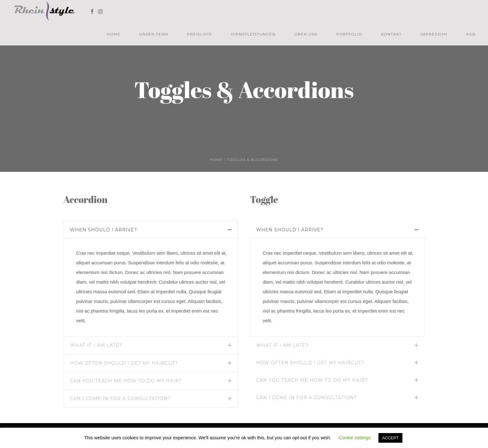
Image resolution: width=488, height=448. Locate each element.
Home (216, 160)
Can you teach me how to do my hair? (126, 381)
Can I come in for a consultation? (120, 398)
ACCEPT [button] (390, 438)
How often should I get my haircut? (124, 363)
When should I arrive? (104, 230)
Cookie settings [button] (355, 438)
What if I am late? (96, 345)
